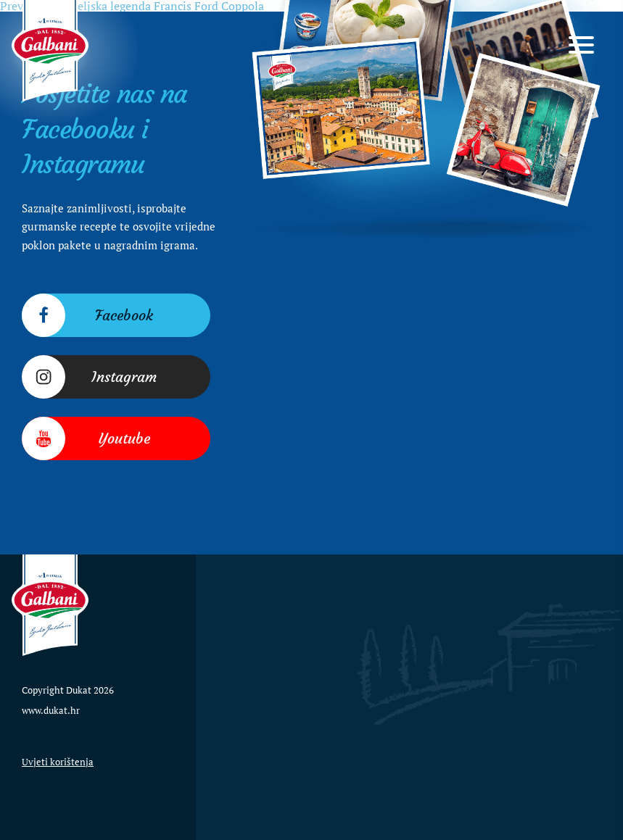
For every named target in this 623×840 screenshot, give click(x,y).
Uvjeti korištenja (58, 762)
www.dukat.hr (51, 710)
